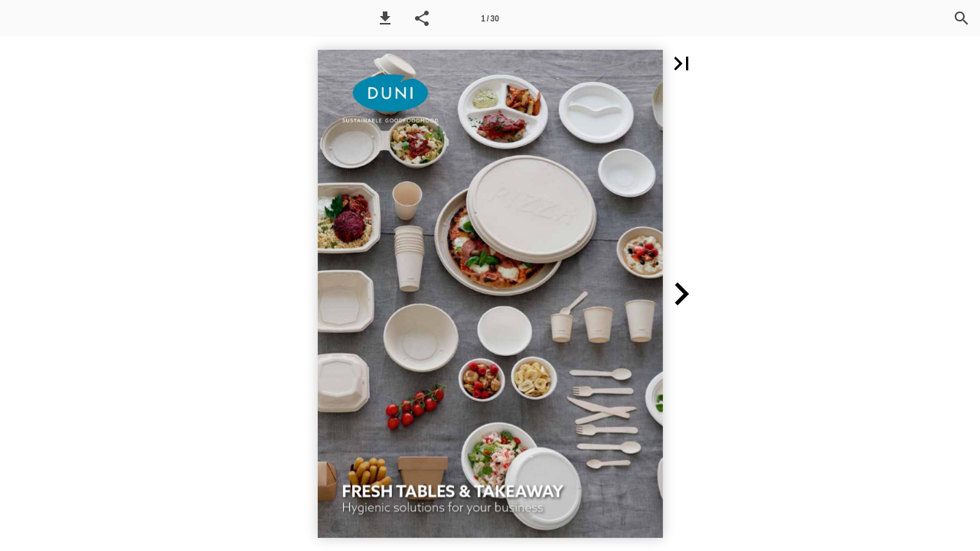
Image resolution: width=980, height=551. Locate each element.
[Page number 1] (490, 18)
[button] (385, 18)
